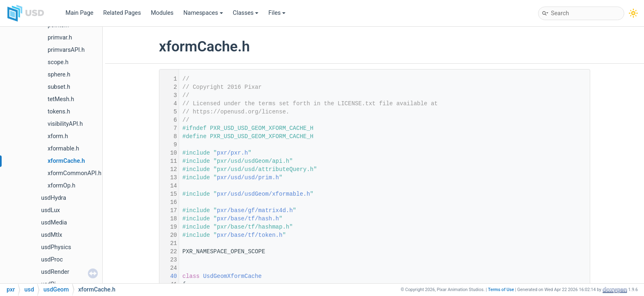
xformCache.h (66, 161)
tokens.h (59, 112)
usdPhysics (56, 247)
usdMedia (54, 223)
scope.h (58, 62)
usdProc (52, 260)
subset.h (59, 87)
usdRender (55, 272)
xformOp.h (62, 186)
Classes (246, 13)
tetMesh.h (61, 99)
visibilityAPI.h (65, 124)
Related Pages (122, 13)
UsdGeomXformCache (232, 276)
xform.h (58, 136)
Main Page (79, 13)
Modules (162, 13)
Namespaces (203, 13)
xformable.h (63, 149)
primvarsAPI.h (66, 50)
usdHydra (54, 198)
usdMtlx (52, 235)
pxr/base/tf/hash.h (248, 219)
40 (168, 276)
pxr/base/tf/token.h (250, 235)
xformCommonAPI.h (75, 173)
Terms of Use (501, 290)
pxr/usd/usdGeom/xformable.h (263, 194)
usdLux (51, 210)
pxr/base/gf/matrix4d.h (255, 210)
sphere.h (59, 75)
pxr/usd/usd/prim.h (248, 178)
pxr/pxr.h (232, 153)
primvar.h (60, 38)
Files (277, 13)
